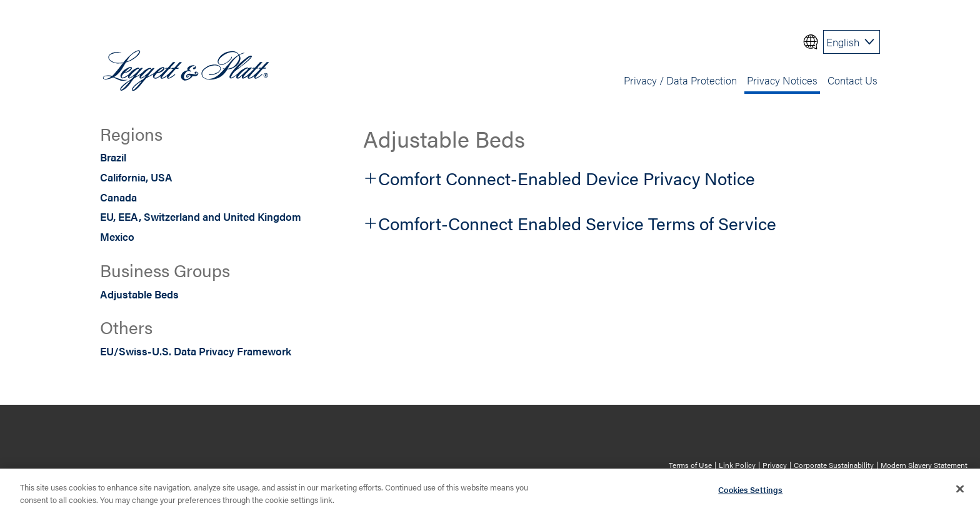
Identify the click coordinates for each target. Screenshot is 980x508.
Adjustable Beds (139, 294)
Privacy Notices (782, 80)
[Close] (960, 491)
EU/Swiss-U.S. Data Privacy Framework (196, 351)
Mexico (117, 236)
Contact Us (852, 80)
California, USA (136, 177)
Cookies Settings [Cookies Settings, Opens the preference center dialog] (750, 492)
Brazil (113, 157)
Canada (118, 197)
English (843, 42)
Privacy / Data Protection (680, 80)
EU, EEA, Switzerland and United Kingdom (201, 216)
